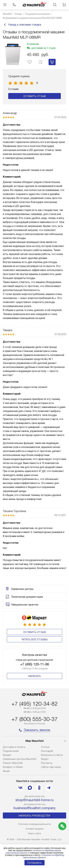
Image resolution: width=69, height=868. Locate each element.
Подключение (11, 751)
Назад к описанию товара (22, 25)
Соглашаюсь (34, 863)
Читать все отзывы (34, 639)
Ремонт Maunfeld (13, 763)
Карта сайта (35, 833)
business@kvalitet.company (35, 808)
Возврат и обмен (13, 767)
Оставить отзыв (35, 96)
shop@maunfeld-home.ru (34, 800)
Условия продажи (34, 829)
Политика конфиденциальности (35, 824)
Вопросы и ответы (52, 755)
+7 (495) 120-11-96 (35, 664)
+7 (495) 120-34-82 (34, 704)
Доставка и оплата (14, 747)
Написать (34, 676)
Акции (6, 771)
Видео (45, 759)
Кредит (7, 755)
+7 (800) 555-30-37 (34, 719)
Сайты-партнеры (51, 767)
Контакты (47, 763)
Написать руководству (34, 816)
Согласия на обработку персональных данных (44, 856)
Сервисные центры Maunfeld (20, 759)
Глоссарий (47, 751)
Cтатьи (45, 747)
